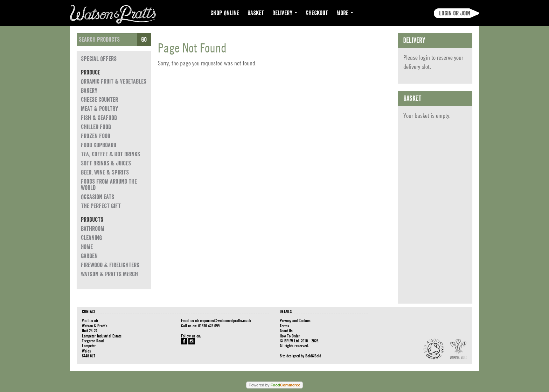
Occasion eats (98, 197)
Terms (284, 326)
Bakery (89, 91)
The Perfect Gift (101, 206)
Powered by (274, 385)
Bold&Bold (313, 356)
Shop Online (225, 13)
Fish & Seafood (99, 118)
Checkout (317, 13)
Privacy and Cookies (295, 320)
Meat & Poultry (99, 109)
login (425, 58)
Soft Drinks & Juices (106, 163)
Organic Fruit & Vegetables (114, 81)
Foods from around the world (109, 185)
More (345, 13)
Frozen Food (96, 136)
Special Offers (99, 59)
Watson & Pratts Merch (109, 274)
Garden (89, 256)
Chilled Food (96, 127)
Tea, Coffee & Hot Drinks (110, 154)
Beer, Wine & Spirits (105, 172)
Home (87, 247)
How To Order (290, 336)
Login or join (455, 13)
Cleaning (91, 238)
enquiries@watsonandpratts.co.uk (225, 320)
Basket (256, 13)
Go (144, 40)
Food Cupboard (99, 145)
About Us (286, 330)
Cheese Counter (99, 100)
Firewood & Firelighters (110, 265)
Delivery (285, 13)
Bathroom (93, 229)
